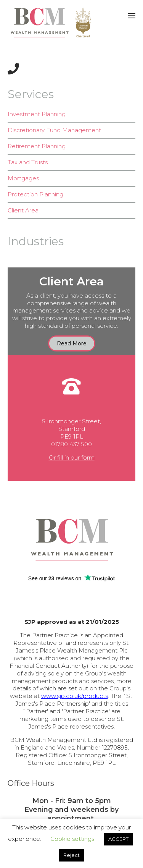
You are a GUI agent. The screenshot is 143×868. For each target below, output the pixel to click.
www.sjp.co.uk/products (75, 696)
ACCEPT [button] (118, 839)
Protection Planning (35, 194)
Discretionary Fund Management (54, 130)
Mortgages (23, 178)
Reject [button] (71, 855)
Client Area (23, 210)
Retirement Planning (37, 146)
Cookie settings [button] (72, 839)
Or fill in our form (72, 457)
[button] (72, 343)
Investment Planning (37, 114)
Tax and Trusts (28, 162)
